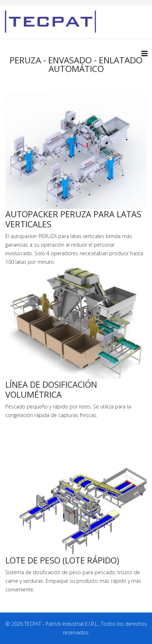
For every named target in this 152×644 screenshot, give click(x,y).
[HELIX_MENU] (145, 54)
